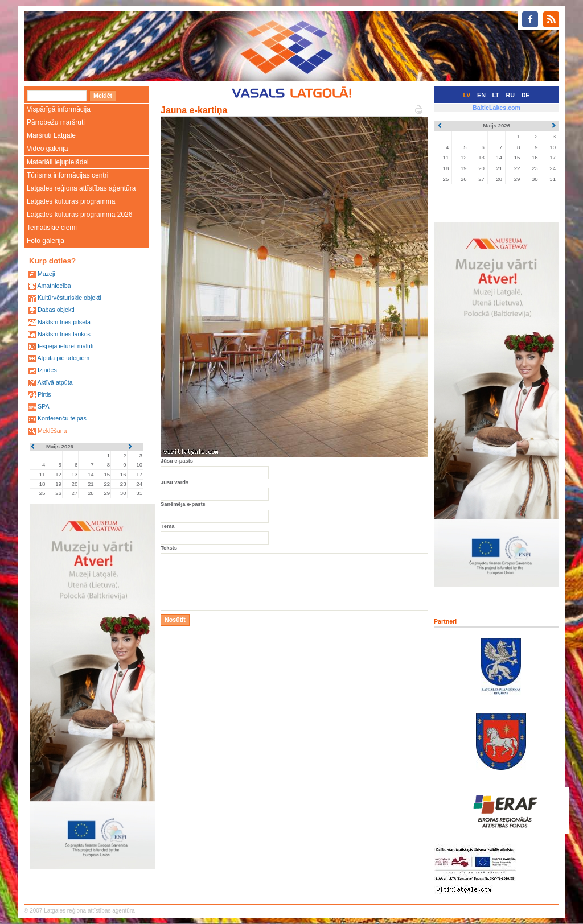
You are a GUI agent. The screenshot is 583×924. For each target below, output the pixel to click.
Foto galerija (46, 241)
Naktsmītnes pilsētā (64, 322)
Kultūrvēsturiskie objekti (69, 298)
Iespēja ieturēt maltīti (65, 346)
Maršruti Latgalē (51, 135)
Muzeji (46, 274)
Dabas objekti (56, 310)
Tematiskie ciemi (52, 228)
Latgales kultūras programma (71, 201)
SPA (44, 406)
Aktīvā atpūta (55, 382)
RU (510, 95)
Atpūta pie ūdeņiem (63, 358)
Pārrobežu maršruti (56, 122)
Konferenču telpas (62, 418)
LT (496, 95)
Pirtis (44, 394)
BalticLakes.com (496, 108)
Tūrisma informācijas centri (67, 175)
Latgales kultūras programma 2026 (79, 214)
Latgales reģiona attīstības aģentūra (81, 188)
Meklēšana (52, 431)
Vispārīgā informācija (59, 109)
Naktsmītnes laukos (64, 334)
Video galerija (48, 148)
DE (526, 95)
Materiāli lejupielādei (58, 162)
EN (481, 95)
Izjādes (47, 370)
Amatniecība (54, 286)
